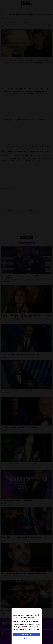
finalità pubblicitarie (28, 628)
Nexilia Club (27, 639)
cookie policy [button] (32, 617)
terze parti (35, 620)
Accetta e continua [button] (26, 634)
